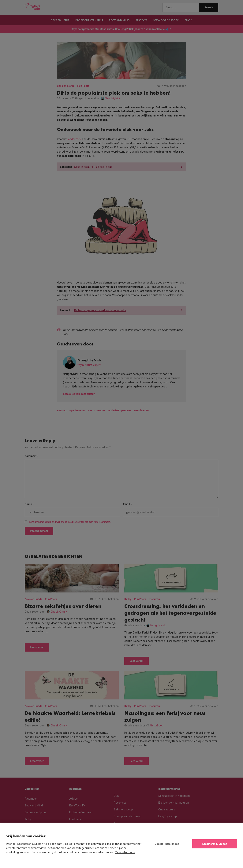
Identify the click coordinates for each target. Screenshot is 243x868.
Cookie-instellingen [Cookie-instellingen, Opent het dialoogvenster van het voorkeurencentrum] (167, 844)
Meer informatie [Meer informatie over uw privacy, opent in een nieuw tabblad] (125, 852)
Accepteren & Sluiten (215, 844)
